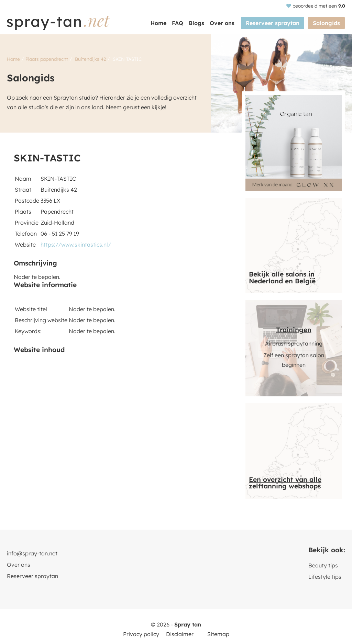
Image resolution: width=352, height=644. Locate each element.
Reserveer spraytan (273, 23)
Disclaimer (180, 634)
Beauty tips (323, 565)
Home (159, 23)
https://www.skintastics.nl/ (76, 245)
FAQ (179, 23)
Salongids (327, 23)
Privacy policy (141, 634)
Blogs (197, 23)
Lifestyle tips (325, 577)
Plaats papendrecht (47, 59)
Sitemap (218, 634)
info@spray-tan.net (32, 553)
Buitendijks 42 (90, 59)
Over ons (223, 23)
